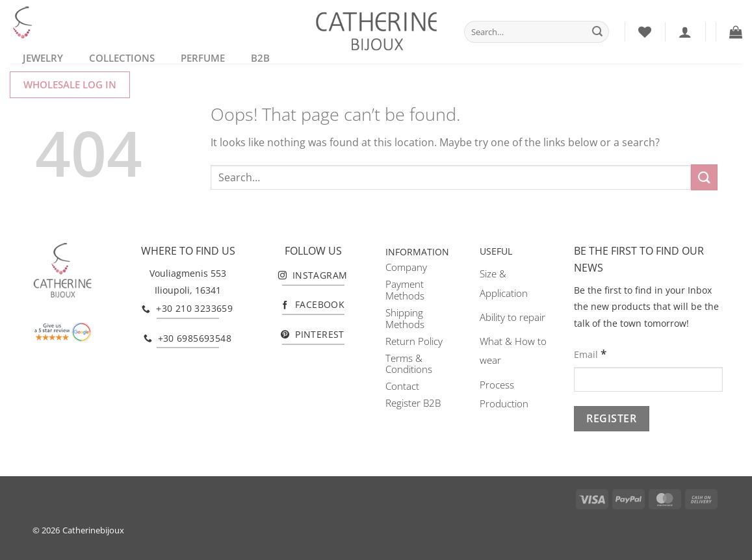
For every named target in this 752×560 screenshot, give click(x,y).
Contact (402, 386)
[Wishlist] (645, 32)
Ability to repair (512, 317)
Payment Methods (405, 290)
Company (406, 267)
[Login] (685, 32)
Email (590, 354)
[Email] (648, 380)
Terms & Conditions (409, 364)
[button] (736, 32)
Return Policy (414, 341)
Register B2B (413, 403)
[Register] (612, 419)
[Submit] (597, 32)
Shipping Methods (405, 318)
